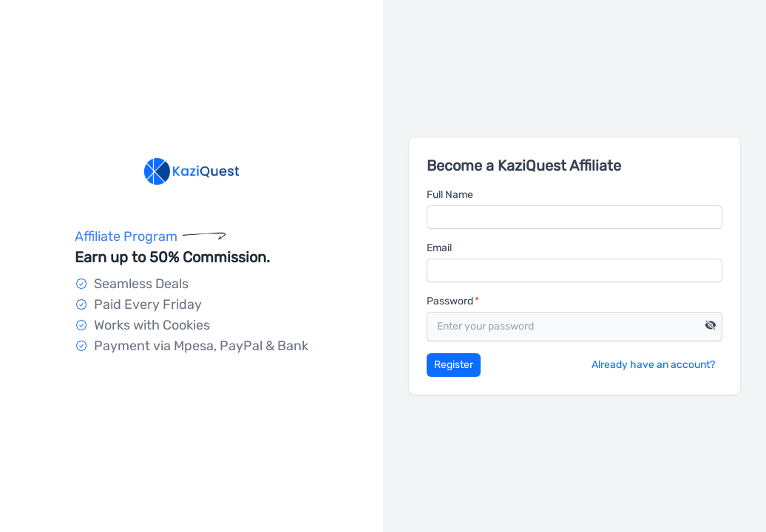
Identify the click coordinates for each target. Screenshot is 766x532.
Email (439, 248)
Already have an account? (653, 365)
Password (450, 301)
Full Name (450, 195)
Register (454, 365)
